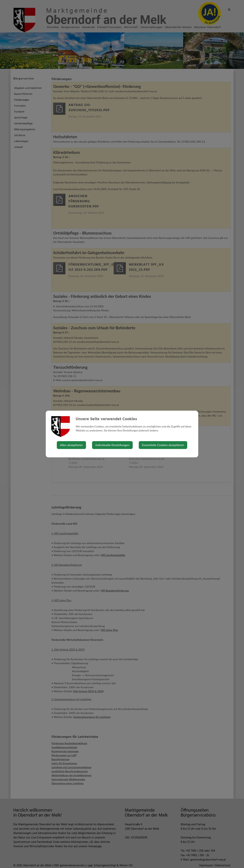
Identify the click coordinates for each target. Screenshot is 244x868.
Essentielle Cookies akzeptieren (163, 445)
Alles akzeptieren (71, 445)
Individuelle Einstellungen (112, 445)
